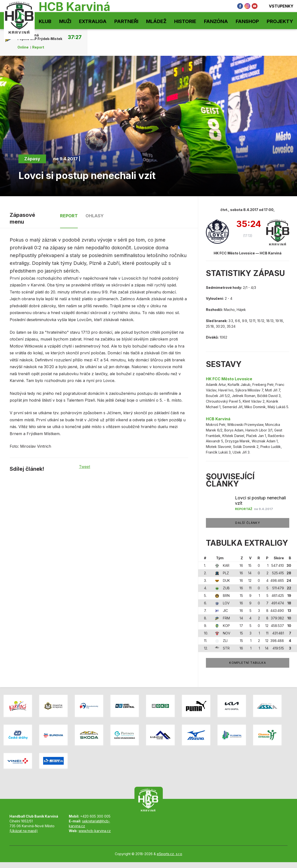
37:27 (75, 37)
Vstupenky (278, 6)
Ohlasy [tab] (95, 216)
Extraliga (93, 21)
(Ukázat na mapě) (24, 831)
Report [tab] (69, 216)
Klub (45, 21)
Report (38, 47)
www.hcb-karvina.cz (95, 831)
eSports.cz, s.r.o (169, 854)
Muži (65, 21)
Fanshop (247, 21)
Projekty (280, 21)
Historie (185, 21)
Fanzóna (216, 21)
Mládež (156, 21)
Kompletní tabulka (247, 663)
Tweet (85, 467)
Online (23, 47)
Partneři (126, 21)
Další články (247, 523)
